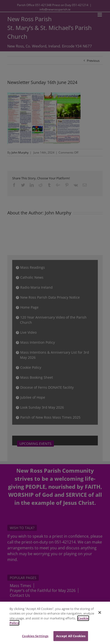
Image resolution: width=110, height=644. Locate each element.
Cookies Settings (35, 638)
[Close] (100, 614)
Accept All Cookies (71, 638)
